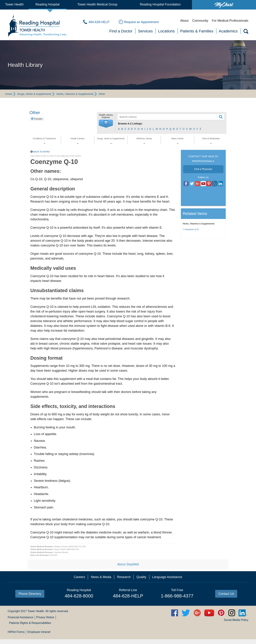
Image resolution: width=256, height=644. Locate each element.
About (184, 21)
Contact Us (226, 594)
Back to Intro (42, 152)
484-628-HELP (128, 596)
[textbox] (169, 117)
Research (124, 577)
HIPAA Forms (16, 632)
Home (9, 94)
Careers (79, 577)
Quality (141, 577)
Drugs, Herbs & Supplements (34, 94)
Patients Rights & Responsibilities (30, 623)
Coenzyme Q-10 (192, 229)
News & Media (101, 577)
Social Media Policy (236, 620)
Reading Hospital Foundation (160, 4)
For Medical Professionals (230, 21)
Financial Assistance (20, 617)
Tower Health (14, 4)
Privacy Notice (45, 617)
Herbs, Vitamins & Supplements (75, 94)
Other (102, 94)
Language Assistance (167, 577)
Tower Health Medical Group (97, 4)
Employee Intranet (39, 632)
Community (200, 21)
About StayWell (128, 564)
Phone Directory (30, 594)
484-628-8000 (79, 596)
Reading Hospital (48, 4)
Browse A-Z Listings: (130, 124)
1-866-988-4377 (177, 596)
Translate (38, 119)
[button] (106, 124)
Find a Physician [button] (203, 169)
